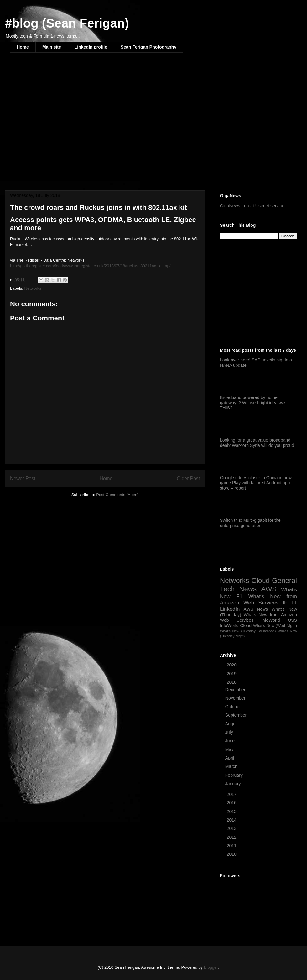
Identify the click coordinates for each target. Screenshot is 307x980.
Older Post (188, 478)
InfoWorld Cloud (236, 625)
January (234, 784)
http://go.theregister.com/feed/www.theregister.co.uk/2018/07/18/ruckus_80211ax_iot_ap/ (90, 266)
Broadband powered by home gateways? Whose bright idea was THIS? (253, 403)
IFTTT (290, 603)
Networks (33, 288)
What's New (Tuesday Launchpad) (248, 631)
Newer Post (23, 478)
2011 (232, 846)
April (230, 758)
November (236, 698)
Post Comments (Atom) (117, 495)
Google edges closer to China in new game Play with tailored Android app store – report (256, 483)
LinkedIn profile (91, 47)
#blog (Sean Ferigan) (67, 23)
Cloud (261, 581)
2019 (232, 674)
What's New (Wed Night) (275, 626)
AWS (269, 589)
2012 (232, 837)
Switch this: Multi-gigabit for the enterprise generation (250, 523)
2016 (232, 803)
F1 (239, 596)
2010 (232, 854)
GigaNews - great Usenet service (252, 206)
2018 (232, 682)
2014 (232, 820)
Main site (52, 47)
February (235, 775)
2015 (232, 811)
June (231, 741)
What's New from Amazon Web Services (258, 600)
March (232, 766)
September (237, 715)
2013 (232, 828)
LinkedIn (230, 609)
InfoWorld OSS (279, 620)
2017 (232, 794)
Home (23, 47)
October (234, 707)
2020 (232, 665)
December (236, 690)
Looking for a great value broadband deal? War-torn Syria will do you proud (257, 443)
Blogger (211, 967)
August (233, 724)
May (230, 749)
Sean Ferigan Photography (148, 47)
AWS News (256, 609)
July (230, 732)
